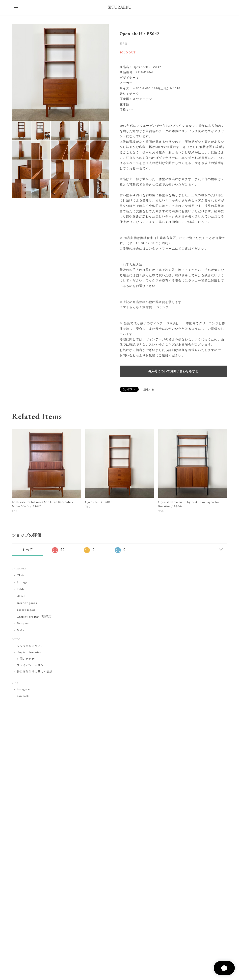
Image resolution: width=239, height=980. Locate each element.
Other (21, 596)
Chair (21, 575)
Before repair (26, 610)
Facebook (23, 696)
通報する (149, 390)
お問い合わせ (26, 659)
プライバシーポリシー (32, 665)
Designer (23, 623)
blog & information (29, 653)
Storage (22, 582)
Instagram (23, 690)
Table (21, 589)
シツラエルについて (30, 646)
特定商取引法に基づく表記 (35, 672)
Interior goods (27, 603)
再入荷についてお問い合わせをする (173, 371)
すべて (27, 550)
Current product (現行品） (36, 617)
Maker (21, 630)
